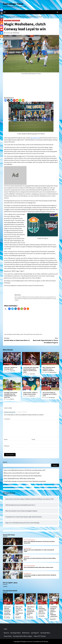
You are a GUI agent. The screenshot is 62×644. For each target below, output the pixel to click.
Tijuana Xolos (8, 636)
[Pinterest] (14, 100)
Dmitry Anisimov (53, 372)
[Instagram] (2, 26)
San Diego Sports (16, 21)
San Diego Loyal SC (19, 334)
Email (33, 439)
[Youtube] (2, 30)
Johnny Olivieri (30, 618)
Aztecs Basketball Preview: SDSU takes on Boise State (19, 478)
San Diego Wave (45, 633)
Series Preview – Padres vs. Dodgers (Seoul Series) (31, 393)
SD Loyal (26, 334)
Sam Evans (16, 33)
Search (5, 462)
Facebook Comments (22, 412)
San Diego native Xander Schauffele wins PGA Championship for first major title (11, 395)
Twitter (5, 586)
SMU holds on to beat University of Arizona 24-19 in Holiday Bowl (23, 476)
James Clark (13, 371)
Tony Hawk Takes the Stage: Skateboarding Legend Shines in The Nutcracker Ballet (31, 370)
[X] (8, 100)
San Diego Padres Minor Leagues (23, 636)
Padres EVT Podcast (40, 636)
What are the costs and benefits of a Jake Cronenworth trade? (22, 473)
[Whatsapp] (20, 100)
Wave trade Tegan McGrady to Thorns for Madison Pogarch (44, 340)
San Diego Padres (27, 387)
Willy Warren (18, 618)
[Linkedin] (11, 100)
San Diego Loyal (8, 21)
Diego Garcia (32, 396)
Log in (5, 629)
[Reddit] (17, 100)
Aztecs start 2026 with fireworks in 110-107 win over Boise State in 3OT (25, 470)
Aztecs (6, 389)
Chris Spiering (52, 398)
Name (6, 439)
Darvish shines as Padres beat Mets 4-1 (18, 339)
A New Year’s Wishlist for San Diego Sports (11, 368)
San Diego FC (45, 364)
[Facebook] (6, 100)
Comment (7, 419)
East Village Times (13, 4)
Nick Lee (12, 399)
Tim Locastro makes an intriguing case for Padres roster (49, 394)
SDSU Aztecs (26, 633)
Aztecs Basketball (31, 540)
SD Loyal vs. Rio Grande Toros (35, 334)
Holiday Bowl (27, 557)
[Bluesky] (2, 33)
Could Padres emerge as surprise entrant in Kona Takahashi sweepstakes (25, 481)
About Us (6, 633)
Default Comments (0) (10, 412)
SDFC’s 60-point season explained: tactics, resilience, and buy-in (49, 369)
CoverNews (36, 641)
